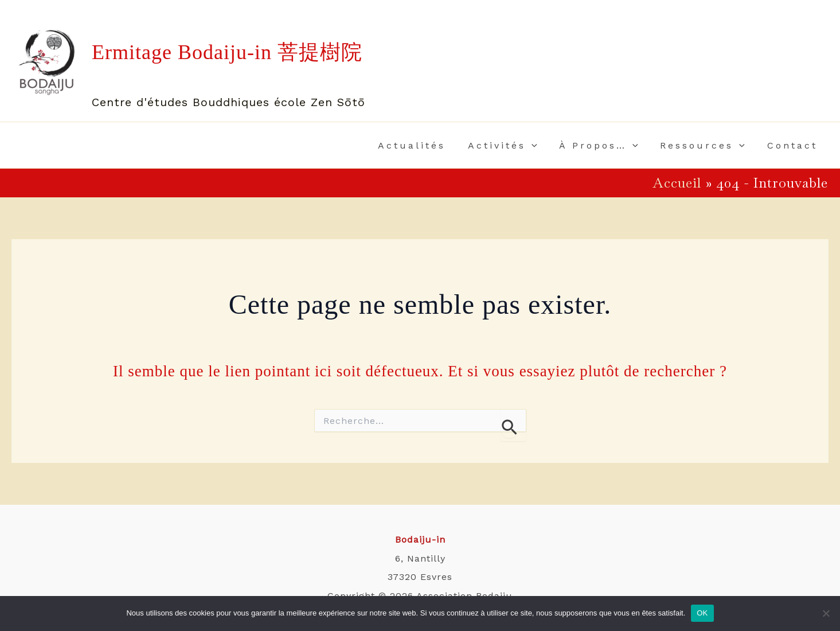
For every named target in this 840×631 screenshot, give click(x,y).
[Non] (826, 613)
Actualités (429, 145)
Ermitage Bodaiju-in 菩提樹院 (227, 52)
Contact (794, 145)
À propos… (608, 146)
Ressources (708, 146)
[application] (545, 146)
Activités (516, 146)
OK (702, 613)
